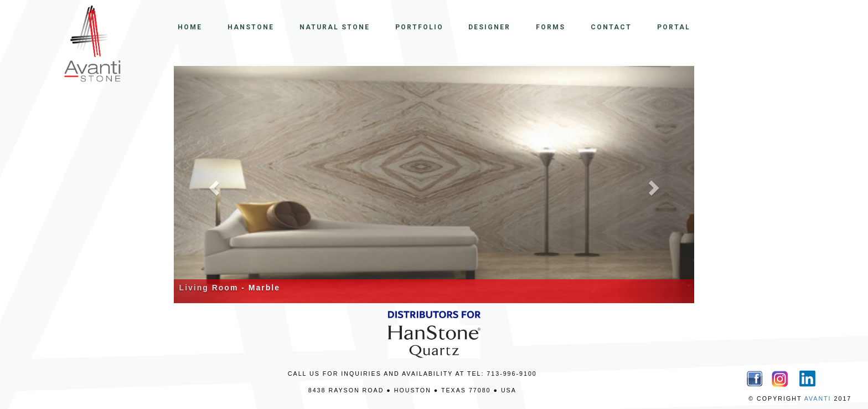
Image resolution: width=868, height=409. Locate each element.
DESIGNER (489, 27)
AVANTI (818, 398)
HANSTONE (251, 27)
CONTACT (611, 27)
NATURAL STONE (335, 27)
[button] (213, 185)
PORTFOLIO (419, 27)
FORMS (551, 27)
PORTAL (674, 27)
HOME (190, 27)
